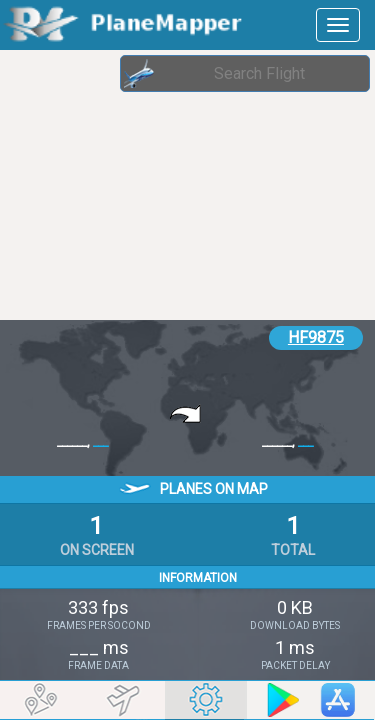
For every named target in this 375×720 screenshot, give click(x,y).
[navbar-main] (338, 25)
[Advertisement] (160, 185)
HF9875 (316, 337)
